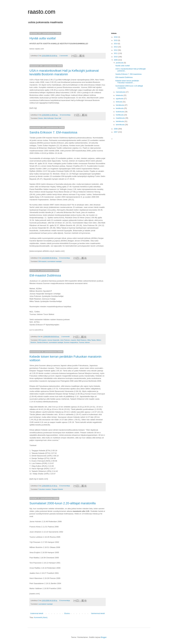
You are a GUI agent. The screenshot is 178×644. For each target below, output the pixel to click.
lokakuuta (120, 95)
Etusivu (67, 613)
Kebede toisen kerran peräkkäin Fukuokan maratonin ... (127, 82)
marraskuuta (121, 92)
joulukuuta (120, 63)
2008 (116, 129)
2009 (116, 60)
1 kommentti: (64, 56)
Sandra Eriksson (42, 342)
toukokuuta (120, 112)
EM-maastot (42, 261)
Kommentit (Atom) (41, 618)
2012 (116, 50)
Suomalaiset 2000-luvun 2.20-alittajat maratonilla (63, 503)
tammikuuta (120, 125)
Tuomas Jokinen (84, 342)
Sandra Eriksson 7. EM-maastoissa (53, 132)
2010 (116, 57)
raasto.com (42, 12)
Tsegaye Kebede (57, 489)
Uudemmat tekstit (37, 613)
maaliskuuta (120, 118)
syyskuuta (120, 99)
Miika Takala (91, 340)
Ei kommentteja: (65, 115)
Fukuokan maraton (45, 489)
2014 (116, 44)
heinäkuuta (120, 105)
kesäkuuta (120, 108)
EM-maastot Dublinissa (45, 275)
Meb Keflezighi (49, 118)
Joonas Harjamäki (53, 340)
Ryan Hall (58, 118)
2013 (116, 47)
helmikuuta (120, 121)
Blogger (104, 637)
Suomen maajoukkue (71, 342)
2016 (116, 37)
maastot (73, 340)
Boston (41, 118)
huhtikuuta (120, 115)
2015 (116, 40)
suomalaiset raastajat (54, 261)
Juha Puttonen (65, 340)
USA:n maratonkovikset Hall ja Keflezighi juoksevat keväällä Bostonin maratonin (64, 72)
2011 (116, 53)
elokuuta (119, 102)
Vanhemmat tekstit (98, 613)
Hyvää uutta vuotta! (43, 38)
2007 (116, 132)
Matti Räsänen (82, 340)
